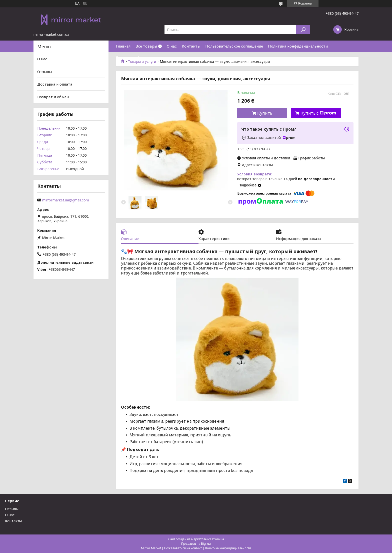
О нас (172, 46)
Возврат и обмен (132, 57)
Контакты (191, 46)
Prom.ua (218, 539)
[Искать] (303, 30)
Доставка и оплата (55, 84)
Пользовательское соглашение (234, 46)
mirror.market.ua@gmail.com (66, 200)
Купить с (318, 113)
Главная (123, 46)
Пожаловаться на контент (183, 548)
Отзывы (44, 72)
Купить (265, 113)
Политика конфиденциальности (298, 46)
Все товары (146, 46)
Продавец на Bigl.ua (196, 544)
